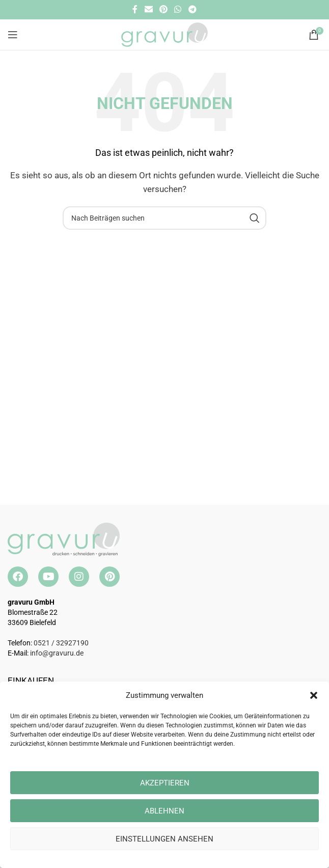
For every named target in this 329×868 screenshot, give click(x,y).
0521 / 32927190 (61, 643)
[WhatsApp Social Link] (178, 9)
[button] (314, 695)
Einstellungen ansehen (164, 839)
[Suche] (164, 218)
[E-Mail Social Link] (148, 9)
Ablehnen (164, 811)
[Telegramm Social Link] (192, 9)
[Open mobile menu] (13, 35)
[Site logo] (164, 34)
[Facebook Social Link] (135, 9)
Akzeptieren (165, 783)
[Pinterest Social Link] (163, 9)
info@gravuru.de (57, 653)
